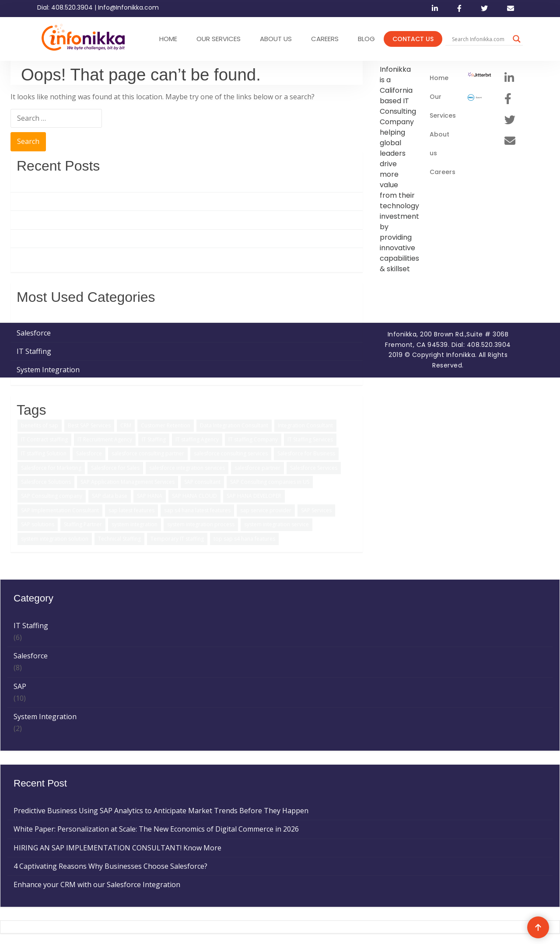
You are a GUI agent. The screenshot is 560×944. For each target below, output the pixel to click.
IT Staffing (34, 351)
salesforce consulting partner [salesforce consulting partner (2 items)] (148, 453)
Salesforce (34, 333)
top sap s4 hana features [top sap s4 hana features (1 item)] (244, 539)
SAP (23, 314)
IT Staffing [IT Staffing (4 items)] (154, 439)
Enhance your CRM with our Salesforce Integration (100, 257)
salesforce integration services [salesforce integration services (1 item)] (187, 468)
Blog (366, 39)
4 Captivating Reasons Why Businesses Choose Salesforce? (114, 238)
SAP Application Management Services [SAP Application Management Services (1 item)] (128, 482)
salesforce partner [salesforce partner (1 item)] (257, 468)
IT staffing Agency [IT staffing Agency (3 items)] (197, 439)
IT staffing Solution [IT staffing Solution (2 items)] (44, 453)
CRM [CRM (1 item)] (126, 425)
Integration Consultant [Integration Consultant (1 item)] (305, 425)
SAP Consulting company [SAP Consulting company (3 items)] (52, 496)
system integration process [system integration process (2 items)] (201, 524)
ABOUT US (276, 39)
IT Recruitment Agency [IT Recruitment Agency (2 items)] (105, 439)
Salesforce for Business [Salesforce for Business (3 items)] (306, 453)
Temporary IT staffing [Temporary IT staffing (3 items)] (177, 539)
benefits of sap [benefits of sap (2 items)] (40, 425)
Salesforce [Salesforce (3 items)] (89, 453)
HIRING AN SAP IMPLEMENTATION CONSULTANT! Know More (121, 220)
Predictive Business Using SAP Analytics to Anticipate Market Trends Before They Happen (164, 183)
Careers (443, 172)
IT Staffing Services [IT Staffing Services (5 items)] (310, 439)
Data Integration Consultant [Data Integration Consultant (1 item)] (234, 425)
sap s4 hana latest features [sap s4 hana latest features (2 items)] (197, 510)
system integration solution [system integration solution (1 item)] (55, 539)
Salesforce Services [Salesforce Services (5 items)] (314, 468)
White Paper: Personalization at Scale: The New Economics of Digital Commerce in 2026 (159, 201)
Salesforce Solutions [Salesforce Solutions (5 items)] (46, 482)
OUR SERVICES (219, 39)
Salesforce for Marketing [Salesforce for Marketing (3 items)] (51, 468)
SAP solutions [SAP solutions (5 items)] (38, 524)
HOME (168, 39)
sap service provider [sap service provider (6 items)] (266, 510)
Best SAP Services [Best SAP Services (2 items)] (89, 425)
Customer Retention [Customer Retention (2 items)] (166, 425)
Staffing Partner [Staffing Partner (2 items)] (83, 524)
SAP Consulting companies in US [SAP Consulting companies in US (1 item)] (270, 482)
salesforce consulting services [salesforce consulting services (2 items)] (231, 453)
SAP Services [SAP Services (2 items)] (316, 510)
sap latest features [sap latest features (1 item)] (131, 510)
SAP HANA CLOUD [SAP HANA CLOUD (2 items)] (194, 496)
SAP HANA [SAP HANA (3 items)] (150, 496)
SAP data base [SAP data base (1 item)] (110, 496)
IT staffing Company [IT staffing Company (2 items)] (253, 439)
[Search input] (480, 39)
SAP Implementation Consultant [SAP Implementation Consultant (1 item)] (60, 510)
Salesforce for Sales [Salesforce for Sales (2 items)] (115, 468)
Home (439, 78)
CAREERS (325, 39)
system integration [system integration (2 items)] (135, 524)
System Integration (48, 370)
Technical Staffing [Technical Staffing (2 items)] (119, 539)
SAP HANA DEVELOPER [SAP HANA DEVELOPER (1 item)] (254, 496)
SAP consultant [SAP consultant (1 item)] (202, 482)
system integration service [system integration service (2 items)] (276, 524)
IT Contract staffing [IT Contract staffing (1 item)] (44, 439)
